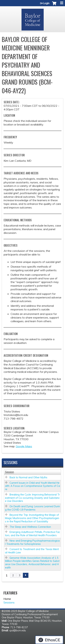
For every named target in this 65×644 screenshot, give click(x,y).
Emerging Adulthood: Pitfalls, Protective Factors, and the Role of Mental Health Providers (32, 534)
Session (9, 472)
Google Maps (24, 446)
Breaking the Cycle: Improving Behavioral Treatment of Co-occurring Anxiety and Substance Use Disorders (32, 498)
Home (7, 599)
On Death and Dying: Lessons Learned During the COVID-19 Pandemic (32, 508)
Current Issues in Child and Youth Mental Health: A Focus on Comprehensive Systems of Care (32, 486)
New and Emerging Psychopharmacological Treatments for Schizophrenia (32, 542)
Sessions (9, 602)
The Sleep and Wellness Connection (30, 527)
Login (46, 3)
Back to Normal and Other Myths (28, 477)
